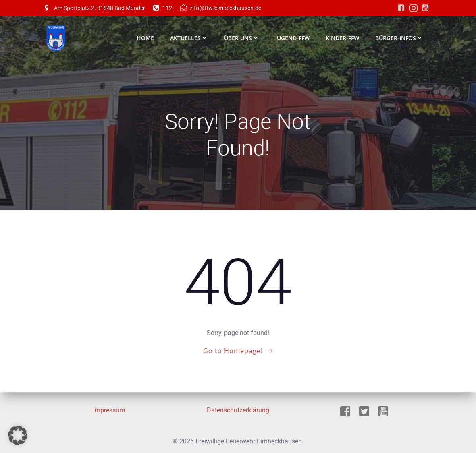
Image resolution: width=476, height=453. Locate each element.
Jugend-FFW (293, 38)
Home (146, 38)
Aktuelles (189, 38)
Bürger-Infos (400, 38)
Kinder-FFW (343, 38)
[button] (18, 435)
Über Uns (242, 38)
